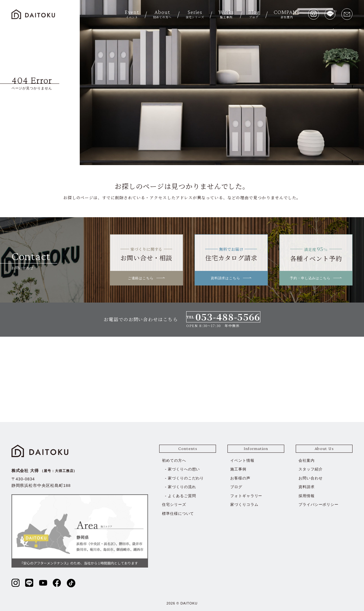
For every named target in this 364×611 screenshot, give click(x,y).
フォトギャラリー (247, 496)
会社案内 (307, 460)
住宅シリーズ (175, 504)
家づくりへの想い (185, 469)
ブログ (237, 487)
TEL (223, 317)
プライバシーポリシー (320, 504)
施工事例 (239, 469)
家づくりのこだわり (187, 478)
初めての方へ (175, 460)
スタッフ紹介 (312, 469)
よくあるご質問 (183, 496)
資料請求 (307, 487)
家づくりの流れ (183, 487)
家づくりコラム (245, 504)
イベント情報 (243, 460)
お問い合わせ (312, 478)
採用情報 (307, 496)
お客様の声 (241, 478)
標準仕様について (179, 513)
